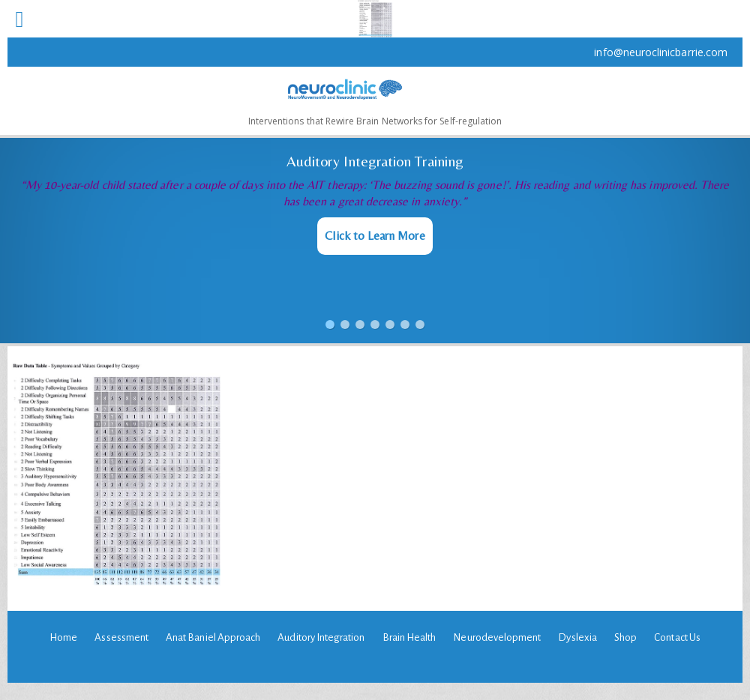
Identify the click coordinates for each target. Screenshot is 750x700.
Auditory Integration (321, 637)
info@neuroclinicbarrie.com (661, 52)
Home (63, 637)
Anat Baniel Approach (213, 637)
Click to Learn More (375, 236)
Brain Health (409, 637)
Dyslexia (577, 637)
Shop (625, 637)
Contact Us (677, 637)
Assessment (121, 637)
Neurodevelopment (497, 637)
